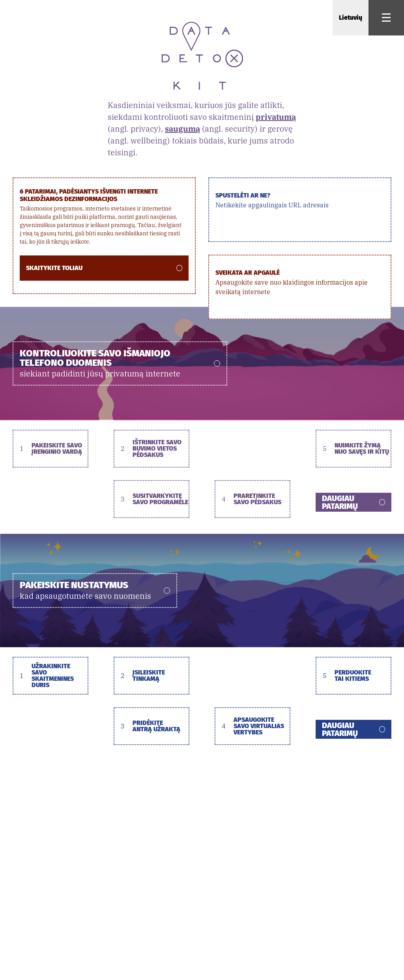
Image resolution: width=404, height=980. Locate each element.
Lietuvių (351, 18)
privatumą (276, 117)
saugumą (182, 129)
